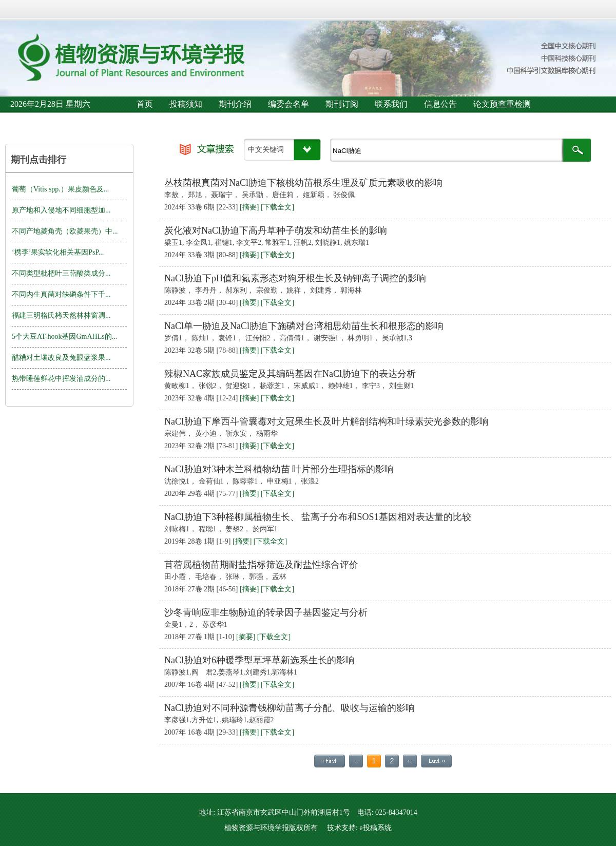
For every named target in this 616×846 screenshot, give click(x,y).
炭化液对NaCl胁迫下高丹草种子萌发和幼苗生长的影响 (276, 230)
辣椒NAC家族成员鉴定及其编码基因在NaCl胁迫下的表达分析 (290, 374)
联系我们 (391, 104)
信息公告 (440, 104)
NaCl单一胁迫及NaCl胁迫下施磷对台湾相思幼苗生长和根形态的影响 (304, 326)
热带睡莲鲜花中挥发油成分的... (61, 379)
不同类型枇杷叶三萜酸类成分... (61, 273)
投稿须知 (186, 104)
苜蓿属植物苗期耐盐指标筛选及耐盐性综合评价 (261, 565)
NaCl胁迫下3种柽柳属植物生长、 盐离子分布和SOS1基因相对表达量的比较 (318, 517)
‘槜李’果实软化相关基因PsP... (58, 252)
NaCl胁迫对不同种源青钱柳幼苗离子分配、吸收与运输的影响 (290, 708)
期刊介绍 (235, 104)
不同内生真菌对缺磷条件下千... (61, 294)
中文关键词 (266, 150)
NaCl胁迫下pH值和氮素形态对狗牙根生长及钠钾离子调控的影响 (295, 278)
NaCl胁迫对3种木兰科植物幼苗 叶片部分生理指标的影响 (279, 469)
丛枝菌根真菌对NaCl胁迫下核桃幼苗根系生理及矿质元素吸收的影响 (303, 183)
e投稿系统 (375, 828)
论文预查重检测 (502, 104)
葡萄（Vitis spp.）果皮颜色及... (60, 189)
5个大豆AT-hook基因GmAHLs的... (64, 337)
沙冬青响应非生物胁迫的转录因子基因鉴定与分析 (266, 612)
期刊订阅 (342, 104)
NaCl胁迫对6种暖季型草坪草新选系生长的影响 (259, 660)
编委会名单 (288, 104)
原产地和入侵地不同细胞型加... (61, 210)
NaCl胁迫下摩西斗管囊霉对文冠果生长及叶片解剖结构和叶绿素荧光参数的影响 (326, 421)
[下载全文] (277, 207)
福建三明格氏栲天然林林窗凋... (61, 315)
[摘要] (249, 207)
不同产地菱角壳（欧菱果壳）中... (65, 231)
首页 (145, 104)
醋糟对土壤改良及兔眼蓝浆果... (61, 358)
